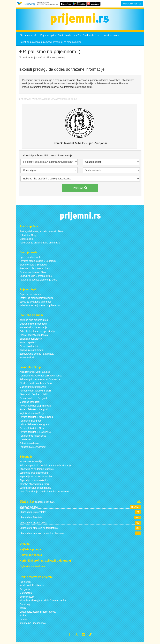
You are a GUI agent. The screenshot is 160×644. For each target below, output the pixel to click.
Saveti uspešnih (28, 343)
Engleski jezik (27, 598)
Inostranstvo (112, 37)
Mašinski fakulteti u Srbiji (33, 388)
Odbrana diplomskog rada (33, 325)
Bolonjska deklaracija (31, 340)
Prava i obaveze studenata (34, 336)
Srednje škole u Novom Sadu (35, 269)
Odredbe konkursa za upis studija (37, 332)
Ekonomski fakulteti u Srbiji (34, 395)
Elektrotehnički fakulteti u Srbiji (36, 384)
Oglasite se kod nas (132, 4)
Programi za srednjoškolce (67, 43)
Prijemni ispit (49, 37)
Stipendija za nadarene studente (37, 470)
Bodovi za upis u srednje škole (36, 277)
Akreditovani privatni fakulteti (35, 373)
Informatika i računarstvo (33, 624)
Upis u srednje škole (30, 258)
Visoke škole (26, 240)
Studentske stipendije (31, 463)
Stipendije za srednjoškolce (34, 481)
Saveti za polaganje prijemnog (36, 43)
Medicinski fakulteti (30, 403)
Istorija (23, 609)
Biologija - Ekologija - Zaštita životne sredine (43, 601)
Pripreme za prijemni (31, 295)
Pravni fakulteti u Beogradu (34, 399)
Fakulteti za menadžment (33, 448)
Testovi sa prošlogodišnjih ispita (36, 299)
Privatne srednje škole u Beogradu (38, 262)
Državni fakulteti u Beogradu (35, 425)
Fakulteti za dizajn (29, 444)
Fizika (23, 617)
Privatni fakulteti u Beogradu (35, 410)
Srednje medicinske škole (33, 273)
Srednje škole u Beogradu (33, 265)
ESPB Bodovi (27, 358)
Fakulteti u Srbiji (28, 236)
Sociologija (25, 605)
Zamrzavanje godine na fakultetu (37, 355)
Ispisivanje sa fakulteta (32, 351)
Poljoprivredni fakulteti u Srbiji (35, 392)
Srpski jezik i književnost (32, 586)
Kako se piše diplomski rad (34, 321)
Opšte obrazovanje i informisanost (38, 613)
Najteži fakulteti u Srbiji (32, 414)
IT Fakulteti (25, 440)
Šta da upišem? (30, 37)
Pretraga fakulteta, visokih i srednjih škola (42, 232)
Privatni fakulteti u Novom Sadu (36, 418)
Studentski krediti (29, 347)
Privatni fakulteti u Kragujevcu (35, 433)
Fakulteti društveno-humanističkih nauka (41, 377)
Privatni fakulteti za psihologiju (36, 407)
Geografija (25, 590)
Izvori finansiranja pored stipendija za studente (44, 493)
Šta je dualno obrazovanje (33, 328)
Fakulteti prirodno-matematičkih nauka (40, 380)
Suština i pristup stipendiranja (35, 489)
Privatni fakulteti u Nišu (32, 429)
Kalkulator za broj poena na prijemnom (40, 306)
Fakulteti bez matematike (33, 437)
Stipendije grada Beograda (34, 474)
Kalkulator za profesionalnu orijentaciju (40, 244)
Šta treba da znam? (70, 37)
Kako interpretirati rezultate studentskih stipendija (46, 466)
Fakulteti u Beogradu (31, 422)
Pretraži (80, 189)
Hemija (23, 620)
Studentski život (93, 37)
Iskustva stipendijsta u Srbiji (34, 485)
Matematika (26, 594)
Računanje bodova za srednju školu (39, 281)
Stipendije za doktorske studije (36, 478)
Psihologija (25, 583)
